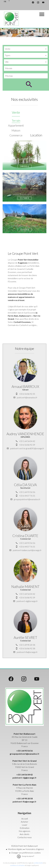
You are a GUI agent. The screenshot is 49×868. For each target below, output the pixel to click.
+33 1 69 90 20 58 (27, 645)
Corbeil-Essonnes (22, 322)
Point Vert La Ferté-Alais (25, 785)
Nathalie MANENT (25, 587)
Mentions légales (15, 849)
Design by (28, 856)
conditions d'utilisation (17, 865)
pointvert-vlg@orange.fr (27, 601)
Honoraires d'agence (35, 849)
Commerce (16, 135)
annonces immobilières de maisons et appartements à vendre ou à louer (21, 297)
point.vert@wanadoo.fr (27, 397)
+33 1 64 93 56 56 (27, 492)
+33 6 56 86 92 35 (27, 394)
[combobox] (26, 49)
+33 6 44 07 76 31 (27, 496)
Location (36, 135)
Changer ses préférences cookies (26, 853)
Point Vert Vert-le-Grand (24, 761)
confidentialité (38, 863)
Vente (16, 112)
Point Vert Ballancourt (24, 734)
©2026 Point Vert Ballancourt (25, 846)
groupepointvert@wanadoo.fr (27, 499)
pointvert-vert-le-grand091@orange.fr (27, 448)
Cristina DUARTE (25, 536)
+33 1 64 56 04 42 (27, 441)
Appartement (16, 125)
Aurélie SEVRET (25, 637)
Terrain (16, 120)
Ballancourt (25, 316)
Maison (16, 130)
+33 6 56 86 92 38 (27, 648)
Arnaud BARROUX (25, 387)
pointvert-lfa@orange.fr (27, 652)
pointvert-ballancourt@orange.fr (27, 550)
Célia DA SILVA (25, 485)
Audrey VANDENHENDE (25, 434)
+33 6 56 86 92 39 (27, 445)
